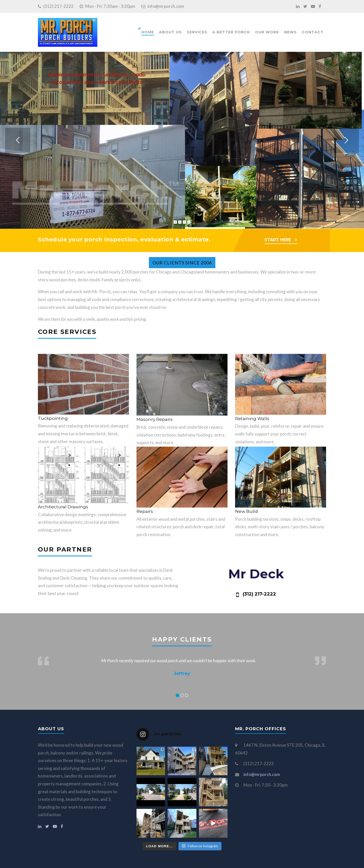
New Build (246, 511)
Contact (313, 32)
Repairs (145, 511)
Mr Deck (256, 574)
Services (197, 32)
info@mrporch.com (166, 6)
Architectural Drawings (63, 507)
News (290, 32)
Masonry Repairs (155, 419)
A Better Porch (231, 32)
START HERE (278, 240)
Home (148, 32)
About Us (170, 32)
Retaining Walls (252, 419)
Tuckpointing (53, 418)
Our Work (267, 32)
